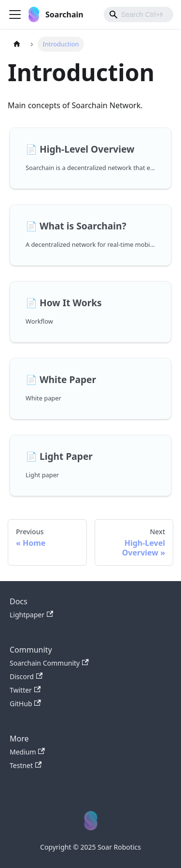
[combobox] (139, 14)
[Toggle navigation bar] (15, 14)
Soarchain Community (49, 663)
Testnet (26, 765)
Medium (27, 752)
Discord (26, 676)
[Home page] (17, 44)
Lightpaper (31, 615)
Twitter (25, 690)
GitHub (25, 704)
